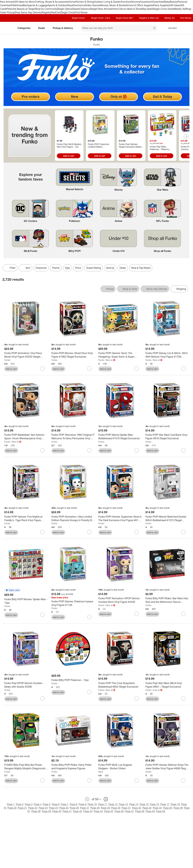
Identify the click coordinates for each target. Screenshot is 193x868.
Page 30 (116, 808)
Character (41, 268)
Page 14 (134, 804)
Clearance (85, 9)
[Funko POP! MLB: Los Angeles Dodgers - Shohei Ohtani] (120, 767)
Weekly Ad (180, 9)
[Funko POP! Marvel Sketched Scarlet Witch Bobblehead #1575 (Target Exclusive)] (167, 518)
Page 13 (123, 804)
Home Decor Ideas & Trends (127, 9)
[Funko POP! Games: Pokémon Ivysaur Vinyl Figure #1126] (73, 603)
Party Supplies (161, 5)
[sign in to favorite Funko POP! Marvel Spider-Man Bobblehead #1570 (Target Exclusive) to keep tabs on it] (136, 450)
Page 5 (47, 804)
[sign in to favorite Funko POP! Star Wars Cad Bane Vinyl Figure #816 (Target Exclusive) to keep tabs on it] (183, 450)
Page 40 (57, 811)
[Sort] (25, 268)
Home (72, 2)
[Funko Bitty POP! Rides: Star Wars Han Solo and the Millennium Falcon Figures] (167, 600)
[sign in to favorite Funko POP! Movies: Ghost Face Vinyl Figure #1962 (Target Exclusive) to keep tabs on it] (89, 369)
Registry (46, 12)
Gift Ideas (175, 5)
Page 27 (85, 808)
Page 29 (105, 808)
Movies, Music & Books (113, 5)
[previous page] (87, 799)
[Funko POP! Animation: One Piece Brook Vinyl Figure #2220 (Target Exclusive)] (26, 355)
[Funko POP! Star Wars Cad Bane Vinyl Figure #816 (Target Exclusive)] (167, 437)
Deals (76, 9)
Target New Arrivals (101, 9)
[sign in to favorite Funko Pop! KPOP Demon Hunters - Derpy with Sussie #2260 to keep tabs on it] (42, 699)
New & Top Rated (141, 268)
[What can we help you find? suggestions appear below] (119, 28)
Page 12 (113, 804)
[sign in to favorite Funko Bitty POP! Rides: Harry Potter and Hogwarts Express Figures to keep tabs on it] (89, 780)
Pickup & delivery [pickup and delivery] (64, 28)
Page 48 (140, 811)
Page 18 (175, 804)
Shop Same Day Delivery (28, 12)
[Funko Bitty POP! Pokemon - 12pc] (73, 680)
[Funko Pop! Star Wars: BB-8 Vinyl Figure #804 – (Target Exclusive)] (167, 685)
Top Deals (148, 9)
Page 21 (22, 808)
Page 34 (157, 808)
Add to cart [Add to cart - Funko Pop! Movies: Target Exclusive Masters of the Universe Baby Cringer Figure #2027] (131, 156)
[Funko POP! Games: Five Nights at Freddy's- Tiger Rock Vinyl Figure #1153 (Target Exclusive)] (26, 518)
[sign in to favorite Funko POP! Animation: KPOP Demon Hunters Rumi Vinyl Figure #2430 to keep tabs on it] (136, 614)
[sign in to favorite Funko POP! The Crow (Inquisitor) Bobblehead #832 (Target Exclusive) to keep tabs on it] (136, 699)
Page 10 (92, 804)
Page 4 (38, 804)
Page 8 (74, 804)
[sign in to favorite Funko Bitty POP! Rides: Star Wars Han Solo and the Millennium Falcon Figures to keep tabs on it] (183, 614)
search (155, 28)
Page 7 (65, 804)
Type (67, 268)
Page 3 (29, 804)
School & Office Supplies (140, 5)
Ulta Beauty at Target (23, 9)
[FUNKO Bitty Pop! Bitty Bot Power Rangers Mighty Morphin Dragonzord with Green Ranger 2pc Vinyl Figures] (26, 767)
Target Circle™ (79, 18)
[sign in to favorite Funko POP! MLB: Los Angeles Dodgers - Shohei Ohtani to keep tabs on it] (136, 780)
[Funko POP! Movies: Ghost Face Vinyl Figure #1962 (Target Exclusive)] (73, 355)
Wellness (18, 5)
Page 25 (64, 808)
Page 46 (119, 811)
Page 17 (165, 804)
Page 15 (144, 804)
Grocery (135, 2)
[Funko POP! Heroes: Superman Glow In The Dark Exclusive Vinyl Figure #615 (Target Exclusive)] (120, 518)
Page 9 (83, 804)
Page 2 (20, 804)
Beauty (174, 2)
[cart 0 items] (186, 28)
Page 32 (137, 808)
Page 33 (147, 808)
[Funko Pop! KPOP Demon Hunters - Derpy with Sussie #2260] (26, 685)
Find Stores (81, 12)
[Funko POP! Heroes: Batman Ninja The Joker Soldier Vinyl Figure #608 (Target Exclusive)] (167, 767)
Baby (167, 2)
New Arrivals (7, 2)
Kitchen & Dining (85, 2)
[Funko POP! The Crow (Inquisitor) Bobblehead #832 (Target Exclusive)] (120, 685)
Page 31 (126, 808)
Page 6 (56, 804)
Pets (9, 9)
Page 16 (155, 804)
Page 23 (43, 808)
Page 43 (88, 811)
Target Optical (65, 9)
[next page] (106, 799)
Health (9, 5)
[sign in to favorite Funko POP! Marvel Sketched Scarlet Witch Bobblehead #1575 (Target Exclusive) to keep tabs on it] (183, 532)
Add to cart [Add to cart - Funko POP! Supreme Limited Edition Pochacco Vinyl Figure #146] (100, 156)
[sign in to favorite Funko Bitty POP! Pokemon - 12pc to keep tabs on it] (89, 692)
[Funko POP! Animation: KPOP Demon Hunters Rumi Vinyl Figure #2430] (120, 600)
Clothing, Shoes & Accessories (52, 2)
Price (78, 268)
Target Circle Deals (163, 9)
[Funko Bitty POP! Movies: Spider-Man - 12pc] (26, 601)
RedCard (56, 12)
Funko (7, 360)
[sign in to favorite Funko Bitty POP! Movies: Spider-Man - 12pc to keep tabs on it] (42, 615)
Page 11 (103, 804)
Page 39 (46, 811)
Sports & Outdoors (58, 5)
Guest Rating (94, 268)
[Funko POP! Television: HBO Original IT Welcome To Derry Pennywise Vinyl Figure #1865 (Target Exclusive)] (73, 437)
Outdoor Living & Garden (107, 2)
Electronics (79, 5)
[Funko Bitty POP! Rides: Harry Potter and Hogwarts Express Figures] (73, 767)
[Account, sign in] (171, 28)
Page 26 (74, 808)
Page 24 (54, 808)
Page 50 (161, 811)
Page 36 (178, 808)
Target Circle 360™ (125, 18)
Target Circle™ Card (100, 18)
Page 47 (129, 811)
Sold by (110, 268)
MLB (101, 772)
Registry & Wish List (149, 18)
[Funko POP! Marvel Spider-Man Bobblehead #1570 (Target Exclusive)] (120, 437)
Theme (56, 268)
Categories (25, 28)
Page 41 (67, 811)
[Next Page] (186, 136)
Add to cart (11, 369)
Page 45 (109, 811)
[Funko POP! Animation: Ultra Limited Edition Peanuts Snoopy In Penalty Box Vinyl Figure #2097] (73, 518)
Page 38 (36, 811)
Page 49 (150, 811)
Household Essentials (152, 2)
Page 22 (33, 808)
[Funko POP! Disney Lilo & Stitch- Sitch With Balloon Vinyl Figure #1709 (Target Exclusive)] (167, 355)
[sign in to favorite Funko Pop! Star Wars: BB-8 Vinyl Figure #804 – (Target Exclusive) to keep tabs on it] (183, 699)
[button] (13, 590)
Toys (70, 5)
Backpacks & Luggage (35, 5)
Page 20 (12, 808)
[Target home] (7, 28)
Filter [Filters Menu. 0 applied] (10, 268)
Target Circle (68, 12)
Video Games (93, 5)
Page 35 (168, 808)
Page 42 (78, 811)
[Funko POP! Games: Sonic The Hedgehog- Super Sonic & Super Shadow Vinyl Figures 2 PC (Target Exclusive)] (120, 355)
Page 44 (98, 811)
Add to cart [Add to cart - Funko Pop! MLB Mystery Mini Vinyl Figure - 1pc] (69, 156)
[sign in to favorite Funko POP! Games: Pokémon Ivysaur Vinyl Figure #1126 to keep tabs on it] (89, 617)
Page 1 (11, 804)
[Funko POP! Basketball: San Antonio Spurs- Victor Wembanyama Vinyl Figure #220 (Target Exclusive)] (26, 437)
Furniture (126, 2)
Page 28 (95, 808)
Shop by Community (46, 9)
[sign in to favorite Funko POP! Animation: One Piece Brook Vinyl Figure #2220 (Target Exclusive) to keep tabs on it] (42, 369)
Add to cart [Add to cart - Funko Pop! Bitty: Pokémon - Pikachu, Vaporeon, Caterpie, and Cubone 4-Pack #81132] (162, 156)
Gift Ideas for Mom (24, 2)
